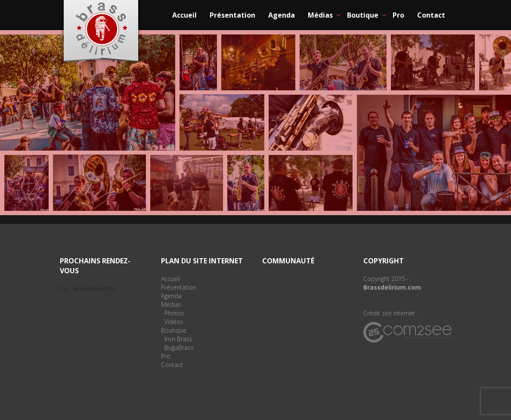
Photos (174, 313)
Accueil (184, 15)
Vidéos (174, 322)
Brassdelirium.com (392, 287)
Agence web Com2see (407, 332)
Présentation (232, 15)
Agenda (282, 15)
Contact (431, 15)
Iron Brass (178, 339)
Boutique (363, 15)
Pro (398, 15)
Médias (320, 15)
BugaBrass (179, 347)
